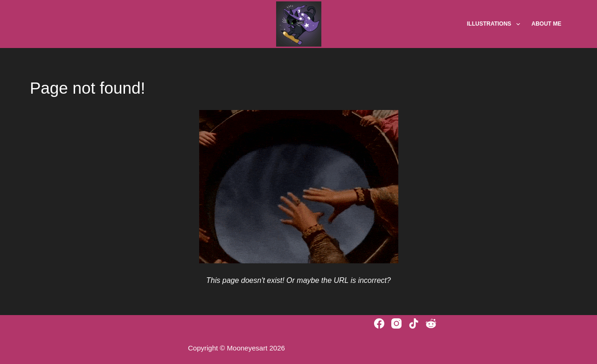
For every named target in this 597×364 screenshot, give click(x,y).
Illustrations (495, 24)
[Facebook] (379, 323)
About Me (547, 24)
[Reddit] (431, 323)
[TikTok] (414, 323)
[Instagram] (396, 323)
